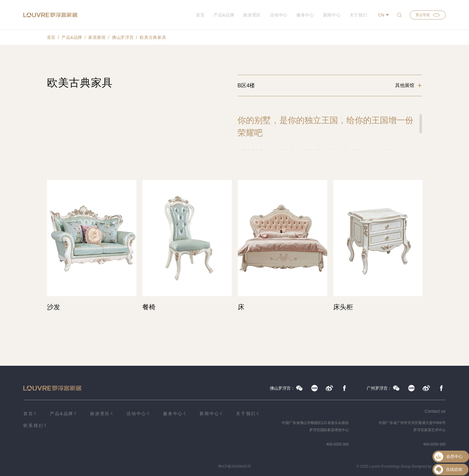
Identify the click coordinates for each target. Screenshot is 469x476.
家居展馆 (97, 37)
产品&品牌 (224, 15)
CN (381, 15)
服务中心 (305, 15)
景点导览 (428, 15)
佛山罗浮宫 (123, 37)
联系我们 (33, 426)
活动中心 (279, 15)
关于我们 (358, 15)
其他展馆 (405, 85)
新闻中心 (332, 15)
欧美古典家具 (153, 37)
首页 (200, 15)
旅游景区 (252, 15)
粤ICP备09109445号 (234, 466)
